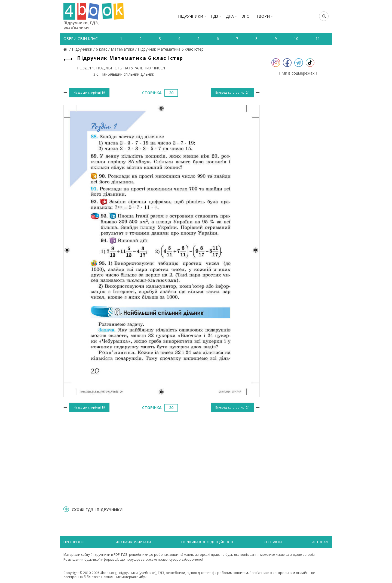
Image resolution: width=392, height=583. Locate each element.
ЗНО (246, 16)
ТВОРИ (263, 16)
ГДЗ (215, 16)
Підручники (191, 16)
